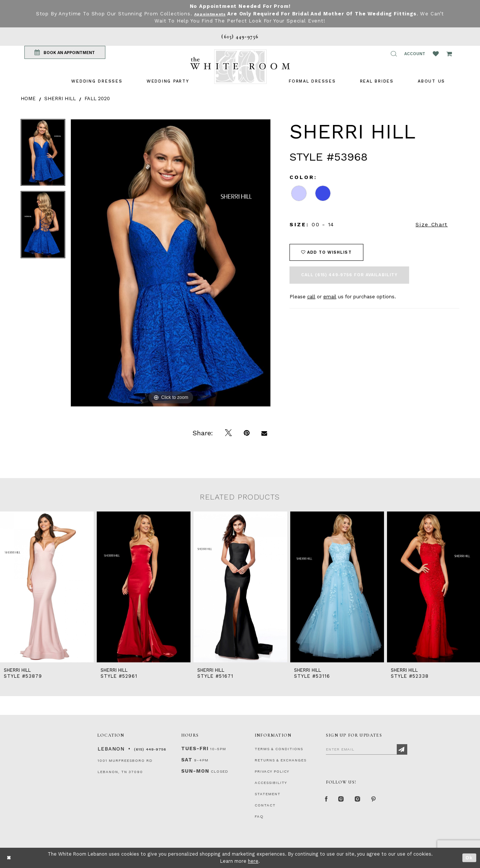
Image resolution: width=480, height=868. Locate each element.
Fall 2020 (97, 99)
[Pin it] (247, 433)
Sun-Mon (195, 771)
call (311, 297)
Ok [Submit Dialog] (469, 858)
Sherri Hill (60, 99)
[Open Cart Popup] (449, 54)
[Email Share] (264, 433)
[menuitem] (97, 81)
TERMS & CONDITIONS (279, 749)
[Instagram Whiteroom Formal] (346, 801)
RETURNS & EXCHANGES (280, 760)
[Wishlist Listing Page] (436, 54)
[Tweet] (228, 433)
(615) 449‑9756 (150, 749)
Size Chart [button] (432, 224)
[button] (394, 54)
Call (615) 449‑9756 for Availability (349, 275)
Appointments (218, 14)
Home (28, 99)
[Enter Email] (367, 749)
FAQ (259, 816)
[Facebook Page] (328, 801)
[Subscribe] (402, 749)
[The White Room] (240, 67)
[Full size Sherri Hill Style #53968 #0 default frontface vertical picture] (171, 263)
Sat (187, 760)
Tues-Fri (195, 748)
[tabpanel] (43, 155)
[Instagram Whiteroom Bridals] (365, 801)
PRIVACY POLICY (272, 771)
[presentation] (47, 587)
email (330, 297)
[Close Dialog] (9, 858)
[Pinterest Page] (384, 801)
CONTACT (265, 805)
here (253, 861)
